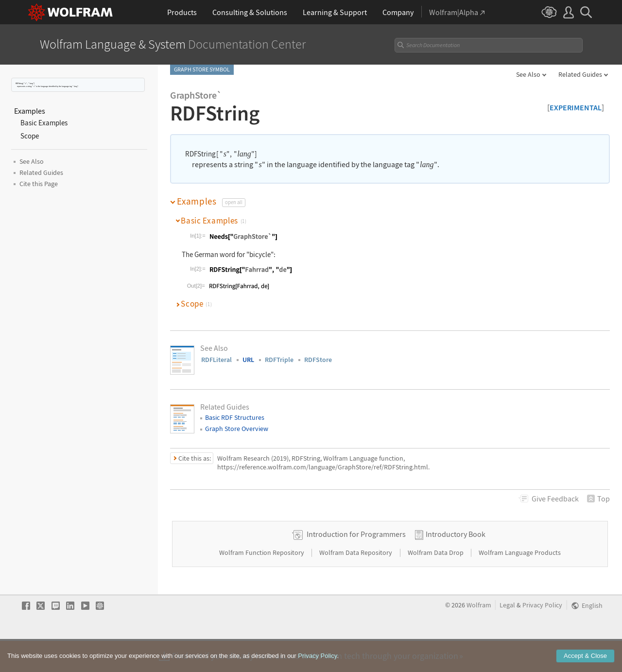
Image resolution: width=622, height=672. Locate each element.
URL (248, 360)
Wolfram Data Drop (436, 583)
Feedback (555, 499)
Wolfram (479, 636)
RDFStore (318, 360)
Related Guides (580, 74)
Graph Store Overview (237, 429)
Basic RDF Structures (235, 417)
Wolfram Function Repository (262, 583)
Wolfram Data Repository (356, 583)
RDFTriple (279, 360)
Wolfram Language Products (520, 583)
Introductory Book (456, 565)
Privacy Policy (542, 636)
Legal (507, 636)
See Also (528, 74)
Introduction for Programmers (356, 565)
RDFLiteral (216, 360)
